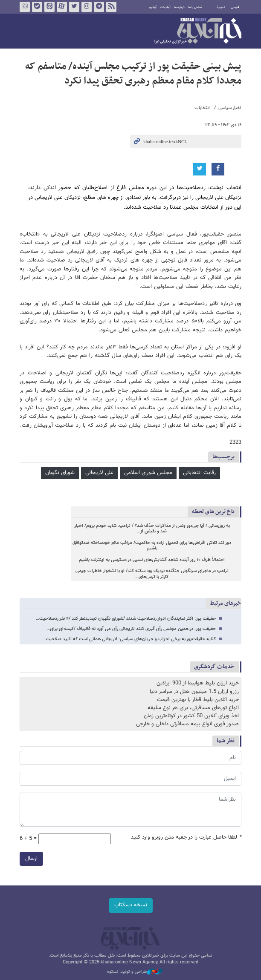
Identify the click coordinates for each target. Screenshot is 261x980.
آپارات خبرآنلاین (62, 7)
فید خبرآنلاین (111, 7)
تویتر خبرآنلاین (74, 7)
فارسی (235, 7)
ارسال (31, 859)
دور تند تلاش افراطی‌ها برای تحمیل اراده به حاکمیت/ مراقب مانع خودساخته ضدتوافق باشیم (152, 546)
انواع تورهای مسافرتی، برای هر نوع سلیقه (193, 708)
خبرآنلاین (198, 32)
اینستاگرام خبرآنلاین (87, 7)
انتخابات (202, 108)
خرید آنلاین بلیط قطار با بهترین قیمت (198, 700)
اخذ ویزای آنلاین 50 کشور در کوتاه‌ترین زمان (191, 716)
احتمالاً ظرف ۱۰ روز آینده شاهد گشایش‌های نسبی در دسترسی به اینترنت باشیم (152, 560)
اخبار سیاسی (230, 108)
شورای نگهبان (60, 473)
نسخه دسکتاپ (131, 905)
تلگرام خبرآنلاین (99, 7)
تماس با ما (195, 7)
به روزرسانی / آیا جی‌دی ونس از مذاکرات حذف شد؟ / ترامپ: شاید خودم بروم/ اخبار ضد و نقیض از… (152, 529)
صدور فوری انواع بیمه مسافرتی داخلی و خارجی (187, 724)
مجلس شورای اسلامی (148, 473)
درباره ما (179, 7)
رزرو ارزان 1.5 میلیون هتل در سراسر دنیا (194, 692)
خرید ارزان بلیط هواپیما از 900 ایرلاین (198, 683)
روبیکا (25, 7)
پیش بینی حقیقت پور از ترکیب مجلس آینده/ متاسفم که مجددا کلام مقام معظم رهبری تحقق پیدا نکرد (133, 74)
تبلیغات (165, 7)
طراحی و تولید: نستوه (135, 972)
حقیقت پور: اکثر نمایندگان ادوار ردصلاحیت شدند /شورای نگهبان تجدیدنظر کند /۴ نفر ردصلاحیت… (126, 619)
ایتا (49, 7)
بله (37, 7)
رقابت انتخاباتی (199, 473)
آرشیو (153, 7)
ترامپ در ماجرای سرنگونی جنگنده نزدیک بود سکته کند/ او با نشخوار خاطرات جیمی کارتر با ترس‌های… (152, 574)
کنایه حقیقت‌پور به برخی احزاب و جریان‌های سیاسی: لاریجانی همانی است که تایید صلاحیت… (129, 639)
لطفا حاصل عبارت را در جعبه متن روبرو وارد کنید (186, 838)
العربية (221, 7)
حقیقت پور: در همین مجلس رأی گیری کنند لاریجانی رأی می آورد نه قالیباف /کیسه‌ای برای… (131, 629)
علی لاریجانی (99, 473)
